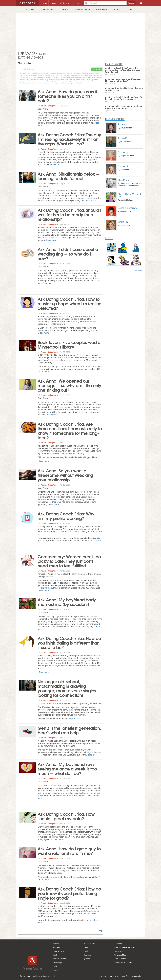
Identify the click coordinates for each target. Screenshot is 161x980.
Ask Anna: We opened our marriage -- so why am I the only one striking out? (69, 385)
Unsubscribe (137, 976)
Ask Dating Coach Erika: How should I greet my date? (66, 816)
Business (30, 9)
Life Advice (42, 106)
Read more (55, 165)
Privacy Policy (113, 976)
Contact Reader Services (125, 947)
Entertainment (48, 9)
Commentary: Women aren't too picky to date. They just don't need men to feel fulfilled (69, 561)
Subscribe (97, 69)
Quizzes (87, 959)
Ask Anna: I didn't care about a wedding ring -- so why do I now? (68, 254)
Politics (117, 9)
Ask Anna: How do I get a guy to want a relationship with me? (69, 851)
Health (65, 9)
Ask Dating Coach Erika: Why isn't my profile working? (66, 516)
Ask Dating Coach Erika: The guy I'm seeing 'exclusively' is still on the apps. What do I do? (69, 139)
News (86, 947)
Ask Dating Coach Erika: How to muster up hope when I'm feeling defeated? (69, 303)
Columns (87, 955)
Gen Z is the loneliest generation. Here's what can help (69, 730)
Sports (131, 9)
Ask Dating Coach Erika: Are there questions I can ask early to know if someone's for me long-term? (70, 430)
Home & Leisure (82, 9)
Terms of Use (125, 976)
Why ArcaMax (120, 955)
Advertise (103, 976)
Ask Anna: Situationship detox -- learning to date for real (68, 176)
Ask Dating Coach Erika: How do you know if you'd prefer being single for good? (69, 893)
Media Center (120, 959)
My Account (119, 951)
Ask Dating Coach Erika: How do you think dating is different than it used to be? (69, 643)
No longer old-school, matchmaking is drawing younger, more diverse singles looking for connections (67, 688)
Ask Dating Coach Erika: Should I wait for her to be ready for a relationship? (69, 214)
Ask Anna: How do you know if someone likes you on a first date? (67, 96)
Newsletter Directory (123, 962)
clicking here (79, 83)
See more (138, 270)
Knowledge (101, 9)
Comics (87, 951)
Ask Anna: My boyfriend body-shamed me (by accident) (68, 602)
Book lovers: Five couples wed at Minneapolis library (70, 344)
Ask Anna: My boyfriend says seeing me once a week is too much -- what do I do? (67, 768)
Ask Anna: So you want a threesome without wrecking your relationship (65, 475)
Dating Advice (53, 106)
